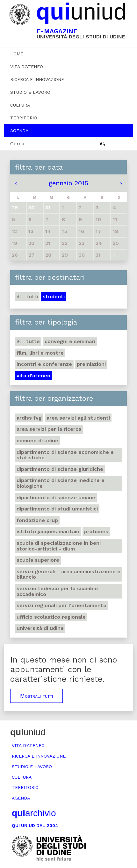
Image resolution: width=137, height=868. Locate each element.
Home (17, 54)
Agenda (19, 131)
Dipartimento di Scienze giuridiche (60, 469)
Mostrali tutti (36, 696)
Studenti (54, 297)
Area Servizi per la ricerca (49, 429)
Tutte (28, 341)
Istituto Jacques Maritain (48, 531)
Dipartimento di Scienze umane (56, 498)
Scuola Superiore (38, 560)
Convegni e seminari (70, 341)
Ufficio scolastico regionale (51, 617)
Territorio (24, 118)
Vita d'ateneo (33, 376)
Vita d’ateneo (27, 67)
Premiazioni (91, 364)
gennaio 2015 (68, 183)
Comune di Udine (37, 441)
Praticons (96, 531)
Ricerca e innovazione (37, 79)
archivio (34, 813)
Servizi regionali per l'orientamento (61, 605)
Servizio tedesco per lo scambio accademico (57, 591)
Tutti (27, 297)
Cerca (17, 144)
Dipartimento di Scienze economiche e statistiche (65, 455)
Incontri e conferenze (44, 364)
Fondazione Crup (37, 520)
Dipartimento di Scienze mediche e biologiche (61, 483)
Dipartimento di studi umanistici (57, 509)
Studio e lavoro (30, 92)
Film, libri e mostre (40, 353)
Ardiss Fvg (29, 418)
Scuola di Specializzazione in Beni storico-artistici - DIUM (59, 546)
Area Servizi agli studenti (78, 418)
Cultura (20, 105)
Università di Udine (40, 628)
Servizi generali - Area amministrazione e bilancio (68, 574)
